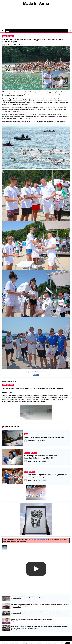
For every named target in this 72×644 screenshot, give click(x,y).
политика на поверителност (41, 643)
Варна (5, 36)
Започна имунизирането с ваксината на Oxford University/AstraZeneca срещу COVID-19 (41, 457)
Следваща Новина (9, 381)
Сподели (36, 375)
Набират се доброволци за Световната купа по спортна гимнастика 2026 (31, 619)
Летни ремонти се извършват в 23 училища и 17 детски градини (33, 388)
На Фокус (11, 36)
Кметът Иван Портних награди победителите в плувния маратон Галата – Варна (33, 40)
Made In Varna (36, 3)
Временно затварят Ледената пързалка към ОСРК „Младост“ (28, 597)
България (27, 453)
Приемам (68, 643)
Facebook (45, 372)
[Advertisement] (36, 17)
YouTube (38, 372)
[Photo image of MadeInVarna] (5, 548)
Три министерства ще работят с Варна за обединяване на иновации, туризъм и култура (45, 476)
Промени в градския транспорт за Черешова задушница (45, 437)
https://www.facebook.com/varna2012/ (15, 541)
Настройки (61, 643)
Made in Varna (38, 487)
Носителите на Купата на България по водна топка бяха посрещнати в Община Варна (35, 612)
